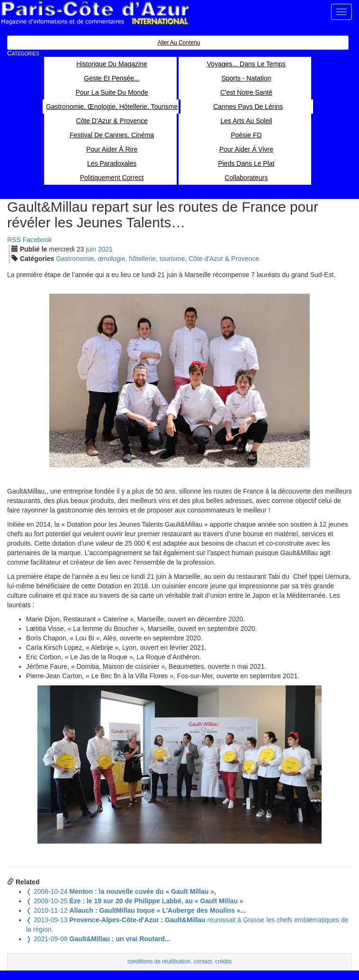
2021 (105, 249)
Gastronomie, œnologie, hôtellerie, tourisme (120, 259)
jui (91, 249)
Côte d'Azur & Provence (224, 259)
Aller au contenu (179, 43)
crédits (223, 962)
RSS (14, 240)
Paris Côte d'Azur (95, 13)
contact (203, 962)
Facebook (37, 240)
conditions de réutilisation (159, 962)
